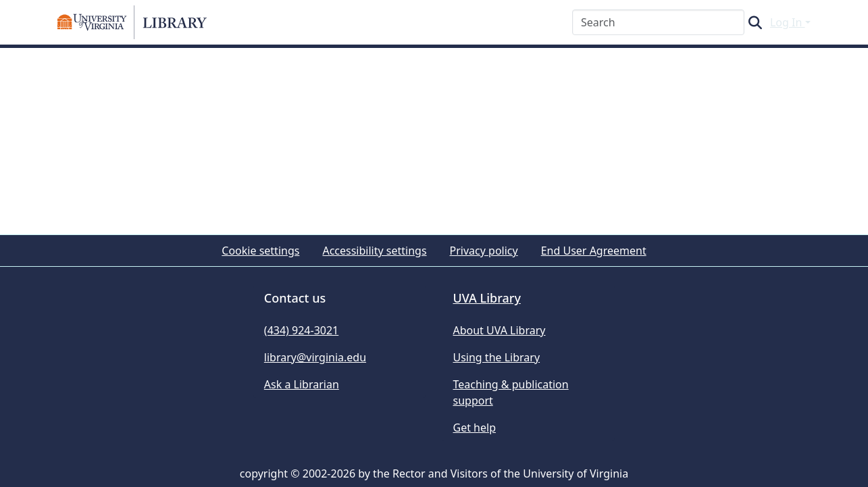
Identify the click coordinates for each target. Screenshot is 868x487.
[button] (132, 22)
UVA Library (486, 298)
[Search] (658, 22)
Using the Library (496, 357)
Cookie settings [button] (260, 251)
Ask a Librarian (302, 384)
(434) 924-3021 (301, 330)
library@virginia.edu (315, 357)
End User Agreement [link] (594, 251)
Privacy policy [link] (484, 251)
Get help (474, 428)
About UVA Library (499, 330)
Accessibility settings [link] (374, 251)
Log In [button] (788, 22)
